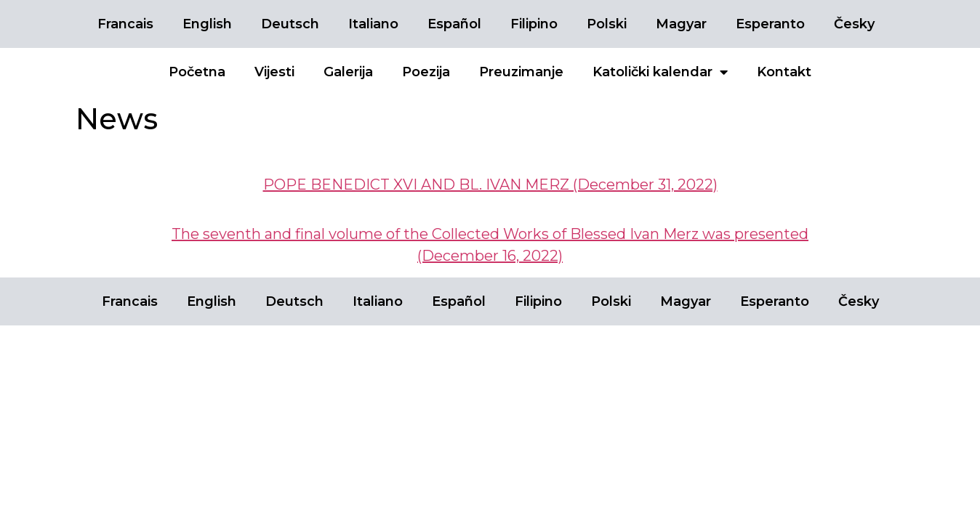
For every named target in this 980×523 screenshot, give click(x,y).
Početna (197, 72)
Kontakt (784, 72)
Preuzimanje (521, 72)
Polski (607, 24)
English (207, 24)
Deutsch (290, 24)
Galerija (348, 72)
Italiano (373, 24)
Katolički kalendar (660, 72)
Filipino (534, 24)
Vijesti (274, 72)
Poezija (426, 72)
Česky (854, 24)
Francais (125, 24)
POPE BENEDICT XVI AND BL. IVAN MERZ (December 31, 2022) (490, 185)
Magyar (681, 24)
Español (454, 24)
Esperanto (770, 24)
